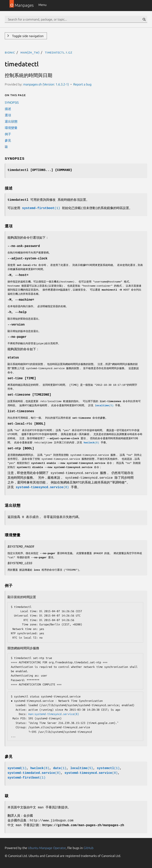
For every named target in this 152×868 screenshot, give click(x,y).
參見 (8, 140)
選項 (8, 115)
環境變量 (11, 128)
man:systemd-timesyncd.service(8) (54, 714)
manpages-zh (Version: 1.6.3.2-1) (46, 84)
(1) (41, 208)
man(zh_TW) (30, 52)
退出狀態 (11, 121)
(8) (91, 443)
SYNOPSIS (12, 102)
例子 (8, 134)
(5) (104, 406)
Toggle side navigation (27, 36)
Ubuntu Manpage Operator (47, 848)
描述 (8, 109)
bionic (10, 52)
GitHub (88, 848)
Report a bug (82, 84)
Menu (42, 5)
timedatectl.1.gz (59, 52)
